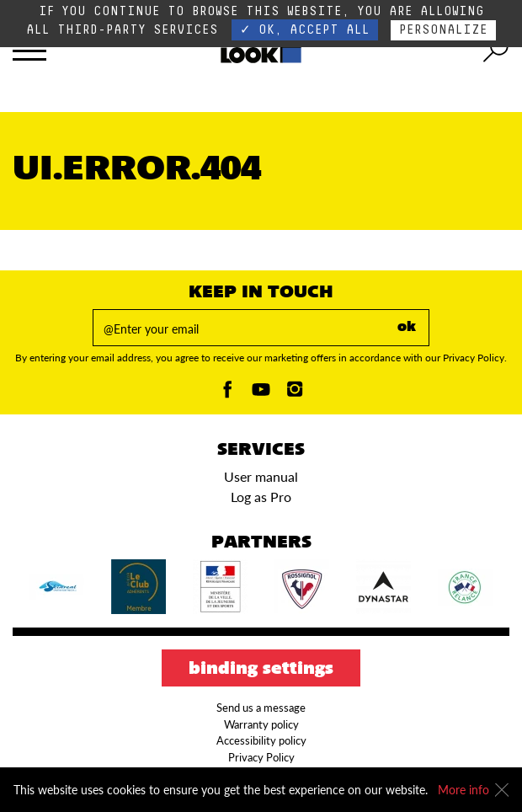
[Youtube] (261, 394)
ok (407, 328)
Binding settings (261, 670)
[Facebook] (227, 394)
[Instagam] (295, 394)
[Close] (502, 790)
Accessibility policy (261, 740)
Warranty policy (261, 724)
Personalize (443, 30)
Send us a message (261, 708)
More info (463, 790)
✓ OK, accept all (305, 30)
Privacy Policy (261, 757)
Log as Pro (261, 497)
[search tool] (496, 51)
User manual (261, 476)
